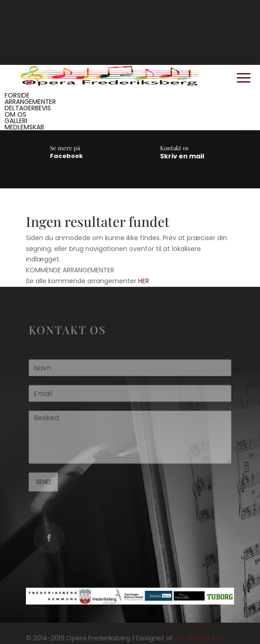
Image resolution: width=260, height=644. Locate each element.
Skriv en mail (182, 156)
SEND (44, 481)
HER (144, 281)
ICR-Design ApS (199, 638)
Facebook (66, 156)
